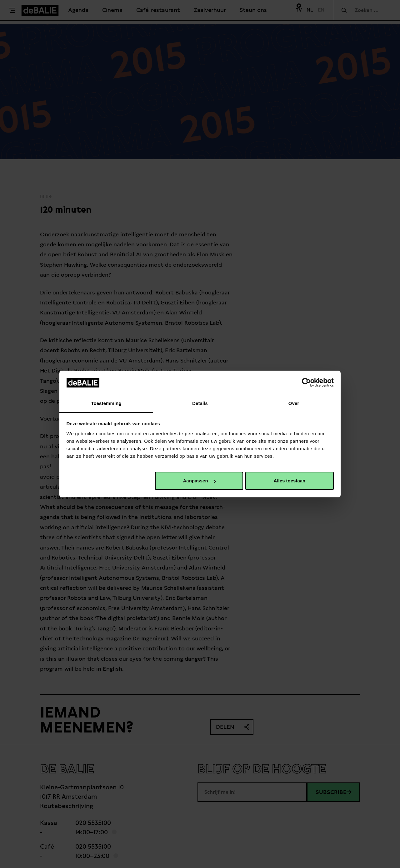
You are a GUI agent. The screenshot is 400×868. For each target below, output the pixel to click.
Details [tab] (200, 403)
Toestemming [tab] (106, 403)
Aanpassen (199, 481)
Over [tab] (294, 403)
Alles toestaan (290, 481)
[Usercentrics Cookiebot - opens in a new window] (306, 382)
